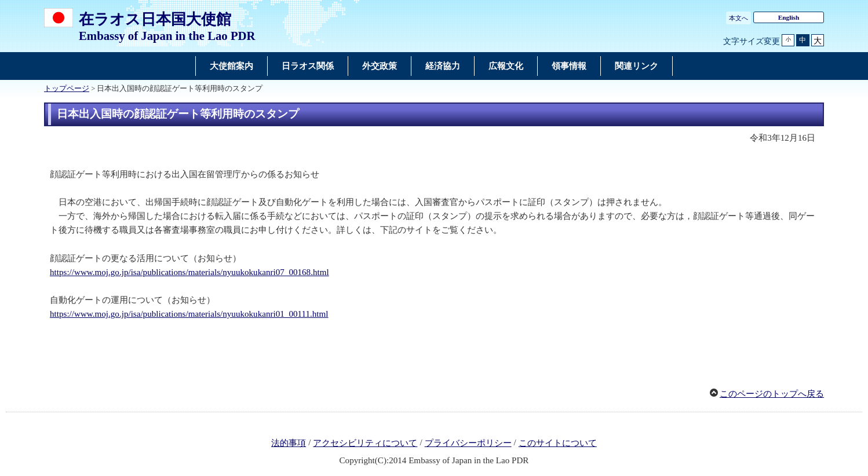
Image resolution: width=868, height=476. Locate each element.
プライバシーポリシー (468, 443)
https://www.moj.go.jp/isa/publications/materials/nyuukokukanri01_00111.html (189, 314)
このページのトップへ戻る (772, 394)
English (789, 17)
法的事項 (289, 443)
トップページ (67, 89)
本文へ (738, 18)
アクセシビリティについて (365, 443)
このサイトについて (558, 443)
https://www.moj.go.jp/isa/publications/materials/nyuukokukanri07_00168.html (189, 272)
